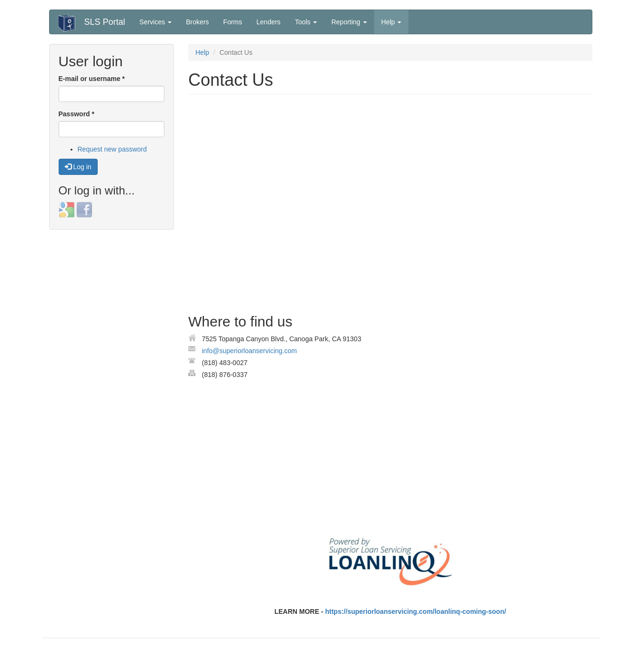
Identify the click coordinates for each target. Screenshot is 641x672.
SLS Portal (105, 22)
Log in (78, 167)
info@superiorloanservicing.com (249, 351)
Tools (306, 22)
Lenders (269, 22)
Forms (233, 22)
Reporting (349, 22)
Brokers (197, 22)
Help (392, 22)
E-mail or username (92, 79)
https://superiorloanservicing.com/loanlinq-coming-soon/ (416, 611)
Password (76, 114)
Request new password (112, 149)
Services (156, 22)
